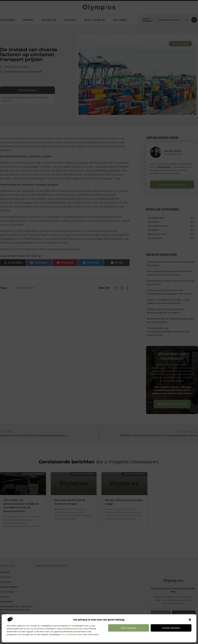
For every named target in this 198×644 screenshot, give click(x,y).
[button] (190, 620)
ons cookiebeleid (68, 634)
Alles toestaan (129, 628)
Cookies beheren (171, 628)
